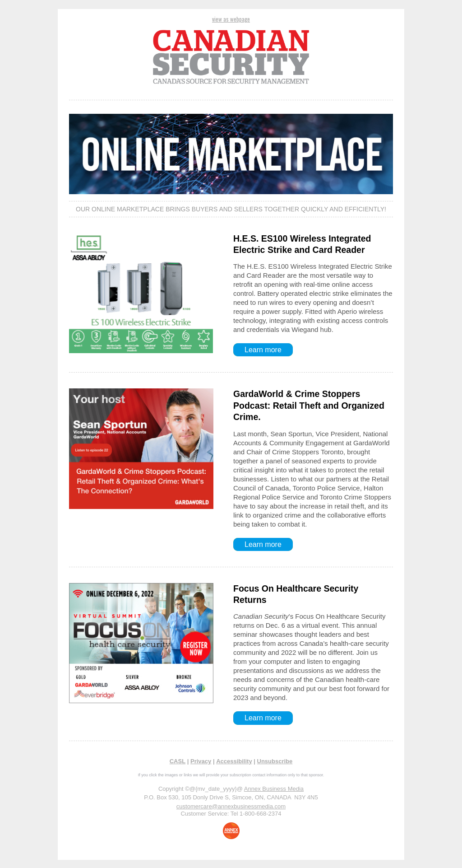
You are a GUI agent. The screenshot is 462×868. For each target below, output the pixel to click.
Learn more (263, 350)
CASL (178, 761)
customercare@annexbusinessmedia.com (231, 806)
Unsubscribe (275, 761)
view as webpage (231, 19)
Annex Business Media (274, 789)
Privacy (201, 761)
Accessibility (234, 761)
